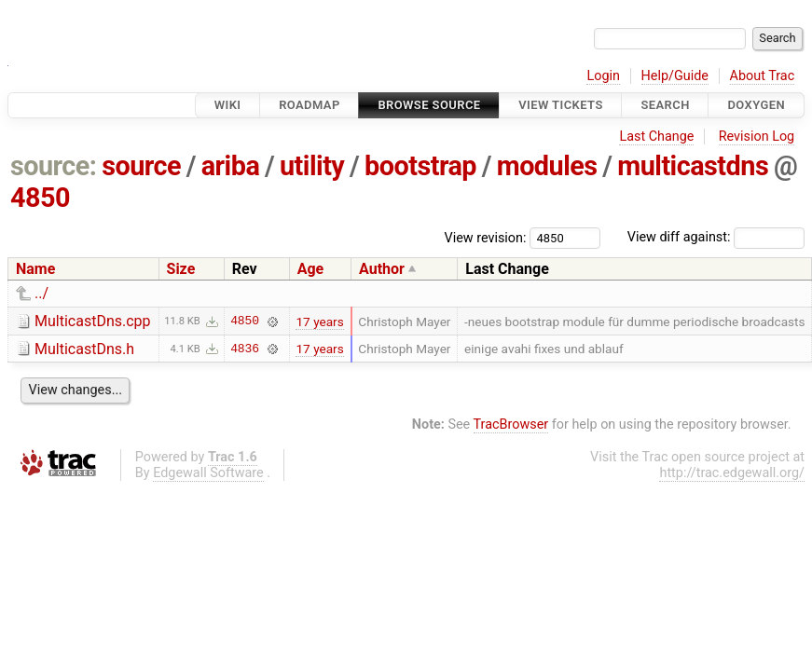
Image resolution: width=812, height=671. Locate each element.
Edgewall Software (208, 473)
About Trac (763, 76)
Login (603, 76)
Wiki (228, 105)
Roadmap (310, 105)
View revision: (486, 237)
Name (35, 269)
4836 (245, 349)
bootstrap (420, 166)
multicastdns (693, 166)
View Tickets (560, 105)
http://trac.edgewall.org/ (732, 473)
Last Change (656, 137)
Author (382, 269)
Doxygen (756, 105)
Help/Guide (675, 76)
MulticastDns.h (84, 349)
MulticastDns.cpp (93, 321)
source (141, 166)
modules (547, 166)
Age (311, 269)
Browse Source (429, 105)
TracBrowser (511, 425)
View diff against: (716, 237)
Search (665, 105)
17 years (319, 322)
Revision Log (757, 137)
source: (54, 166)
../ (41, 293)
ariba (231, 166)
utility (312, 166)
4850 (40, 198)
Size (181, 269)
